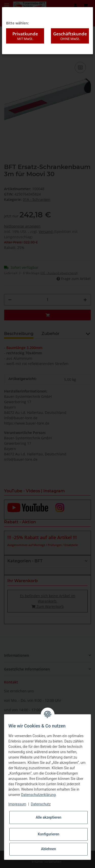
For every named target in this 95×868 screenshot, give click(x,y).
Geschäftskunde (70, 36)
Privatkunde (25, 36)
